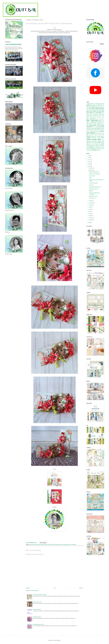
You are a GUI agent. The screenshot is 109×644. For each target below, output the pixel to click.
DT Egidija (96, 108)
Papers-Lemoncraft (93, 125)
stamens (91, 147)
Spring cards (91, 185)
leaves (88, 143)
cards (88, 133)
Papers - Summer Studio (95, 124)
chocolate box (98, 133)
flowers (102, 138)
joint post (92, 141)
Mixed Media (99, 113)
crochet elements (91, 135)
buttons (103, 130)
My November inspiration (93, 196)
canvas (87, 131)
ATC (103, 106)
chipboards (42, 545)
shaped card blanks (99, 146)
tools (103, 149)
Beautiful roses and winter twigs (95, 174)
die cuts (97, 136)
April (90, 213)
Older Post (81, 588)
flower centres (97, 138)
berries (36, 545)
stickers (93, 149)
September (91, 203)
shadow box (89, 146)
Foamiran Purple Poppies (93, 183)
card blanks (97, 131)
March (90, 216)
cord (48, 545)
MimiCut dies (94, 113)
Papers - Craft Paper (100, 116)
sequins (102, 144)
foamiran (54, 545)
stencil (100, 147)
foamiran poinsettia (66, 545)
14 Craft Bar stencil (31, 545)
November (91, 170)
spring (88, 147)
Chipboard (39, 545)
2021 (89, 160)
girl (90, 141)
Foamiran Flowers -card (60, 545)
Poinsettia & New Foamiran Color (39, 624)
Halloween (98, 110)
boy (94, 130)
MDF (90, 113)
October (91, 201)
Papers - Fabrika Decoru (91, 119)
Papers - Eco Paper (102, 117)
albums (88, 128)
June (90, 209)
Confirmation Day (102, 107)
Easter (88, 110)
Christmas (45, 545)
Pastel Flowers (101, 125)
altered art (91, 129)
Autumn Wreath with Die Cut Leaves (95, 187)
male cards (91, 143)
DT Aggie (92, 108)
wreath (100, 150)
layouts (103, 141)
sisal (103, 146)
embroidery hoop (101, 136)
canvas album (91, 131)
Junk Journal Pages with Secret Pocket (40, 595)
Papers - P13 (101, 121)
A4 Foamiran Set (99, 105)
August (91, 205)
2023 (89, 156)
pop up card (92, 144)
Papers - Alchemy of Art (96, 114)
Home (55, 588)
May (90, 211)
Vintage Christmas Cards (37, 602)
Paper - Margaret (90, 114)
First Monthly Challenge (37, 617)
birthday (101, 129)
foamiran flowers (97, 139)
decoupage (93, 136)
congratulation (102, 133)
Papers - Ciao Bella (93, 116)
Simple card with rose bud (93, 189)
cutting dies (96, 135)
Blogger (59, 640)
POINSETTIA (91, 191)
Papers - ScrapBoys (90, 123)
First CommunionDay (93, 110)
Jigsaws (90, 178)
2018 (89, 166)
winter (97, 150)
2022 (89, 158)
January (91, 220)
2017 (89, 222)
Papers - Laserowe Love (100, 119)
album (103, 127)
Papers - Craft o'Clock (90, 117)
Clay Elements (97, 107)
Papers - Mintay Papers (73, 545)
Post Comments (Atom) (34, 591)
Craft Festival (89, 109)
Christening (88, 107)
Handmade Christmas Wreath (94, 172)
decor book (102, 135)
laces (100, 141)
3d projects (93, 105)
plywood (88, 144)
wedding (94, 150)
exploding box (90, 138)
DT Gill (100, 108)
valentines (91, 150)
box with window (90, 130)
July (90, 207)
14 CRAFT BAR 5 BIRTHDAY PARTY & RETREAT (13, 44)
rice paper (97, 144)
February (91, 218)
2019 (89, 164)
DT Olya (103, 108)
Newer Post (28, 588)
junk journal (97, 141)
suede (96, 149)
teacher (101, 149)
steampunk (97, 147)
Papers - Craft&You (97, 117)
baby (96, 128)
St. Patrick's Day (95, 127)
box (103, 129)
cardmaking (102, 131)
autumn (93, 128)
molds (99, 143)
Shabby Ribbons (90, 127)
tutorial (88, 150)
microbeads (96, 143)
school (100, 144)
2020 (89, 162)
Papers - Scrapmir (97, 123)
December (91, 168)
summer (98, 149)
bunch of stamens (98, 130)
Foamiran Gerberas (92, 198)
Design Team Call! (92, 176)
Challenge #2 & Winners (37, 610)
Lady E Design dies (94, 111)
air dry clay (99, 127)
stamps (94, 147)
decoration (89, 136)
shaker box (93, 146)
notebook (102, 143)
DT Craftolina (51, 545)
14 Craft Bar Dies (90, 104)
